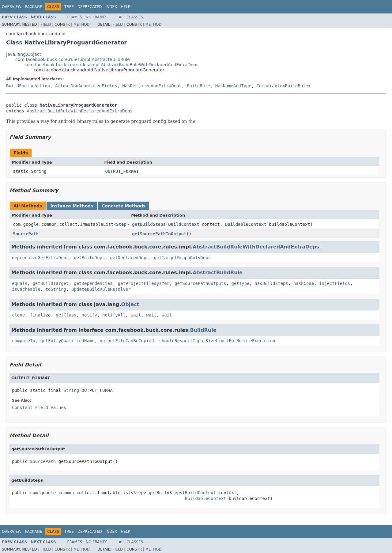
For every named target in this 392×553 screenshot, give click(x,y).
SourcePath (26, 234)
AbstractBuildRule (218, 273)
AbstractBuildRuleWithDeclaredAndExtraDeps (80, 111)
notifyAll (114, 315)
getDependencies (93, 283)
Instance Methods (72, 206)
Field (46, 25)
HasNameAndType (233, 86)
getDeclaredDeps (129, 258)
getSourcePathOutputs (200, 283)
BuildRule (198, 86)
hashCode (304, 283)
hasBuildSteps (271, 283)
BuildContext (184, 224)
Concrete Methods (124, 206)
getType (240, 283)
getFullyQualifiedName (68, 341)
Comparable (269, 86)
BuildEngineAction (28, 86)
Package (34, 7)
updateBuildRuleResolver (101, 289)
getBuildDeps (89, 258)
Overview (12, 7)
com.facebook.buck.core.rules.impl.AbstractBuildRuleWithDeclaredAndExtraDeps (111, 65)
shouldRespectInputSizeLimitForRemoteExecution (217, 341)
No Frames (97, 17)
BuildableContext (246, 224)
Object (130, 304)
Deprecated (90, 7)
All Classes (131, 17)
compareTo (24, 341)
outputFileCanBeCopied (127, 341)
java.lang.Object (24, 54)
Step (121, 224)
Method (82, 25)
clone (18, 315)
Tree (69, 7)
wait (136, 315)
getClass (66, 315)
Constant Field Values (39, 407)
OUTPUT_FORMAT (122, 171)
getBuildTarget (51, 283)
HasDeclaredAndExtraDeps (152, 86)
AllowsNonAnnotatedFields (86, 86)
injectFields (335, 283)
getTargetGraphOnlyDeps (182, 258)
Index (111, 7)
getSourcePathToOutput (159, 234)
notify (90, 315)
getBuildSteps (149, 224)
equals (20, 283)
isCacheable (26, 289)
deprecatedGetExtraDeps (40, 258)
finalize (40, 315)
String (39, 171)
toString (56, 289)
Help (125, 7)
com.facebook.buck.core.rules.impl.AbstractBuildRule (73, 59)
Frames (75, 17)
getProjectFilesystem (144, 283)
